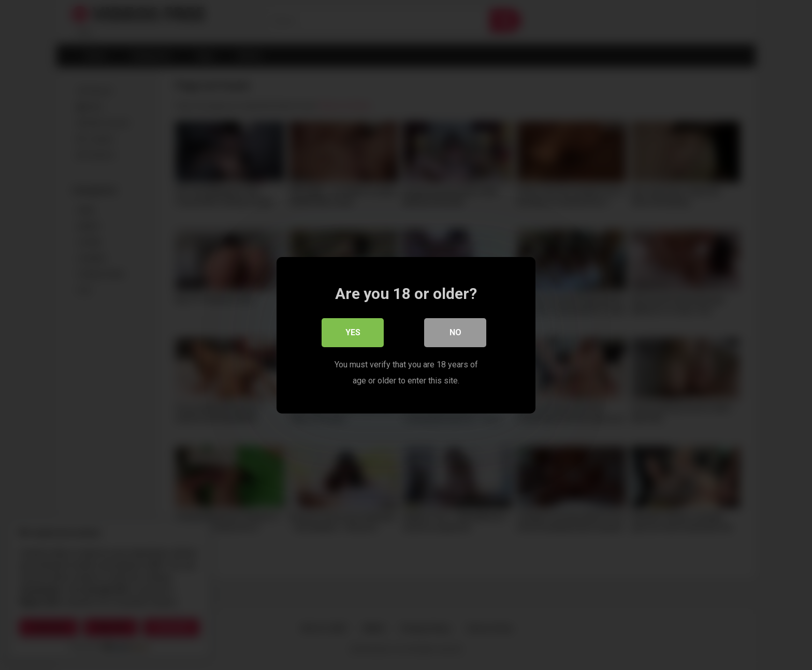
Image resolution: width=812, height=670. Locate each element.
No (455, 332)
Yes (353, 332)
